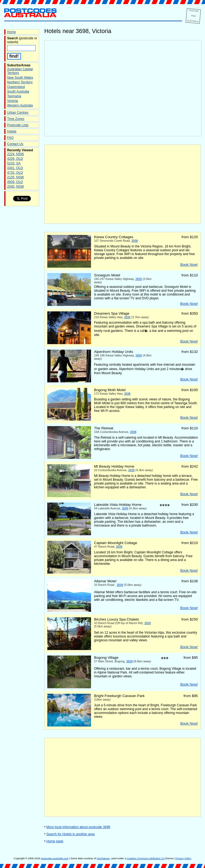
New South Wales (20, 78)
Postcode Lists (18, 125)
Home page (55, 841)
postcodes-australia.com (55, 858)
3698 (135, 241)
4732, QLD (15, 173)
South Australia (18, 91)
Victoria (13, 101)
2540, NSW (15, 187)
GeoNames (103, 858)
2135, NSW (15, 177)
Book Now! (189, 265)
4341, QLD (15, 168)
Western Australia (20, 105)
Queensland (16, 87)
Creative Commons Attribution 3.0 (146, 858)
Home (11, 32)
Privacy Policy (183, 858)
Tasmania (14, 96)
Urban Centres (18, 113)
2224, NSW (15, 154)
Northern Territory (20, 82)
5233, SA (14, 163)
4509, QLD (15, 182)
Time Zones (16, 119)
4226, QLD (15, 159)
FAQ (10, 138)
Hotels (12, 131)
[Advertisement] (123, 184)
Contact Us (15, 144)
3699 (139, 279)
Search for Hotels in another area (71, 834)
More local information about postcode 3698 (78, 827)
